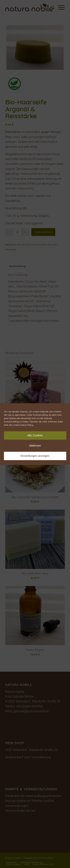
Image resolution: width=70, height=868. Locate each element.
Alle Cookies (35, 435)
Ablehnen (35, 446)
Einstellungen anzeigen (35, 456)
